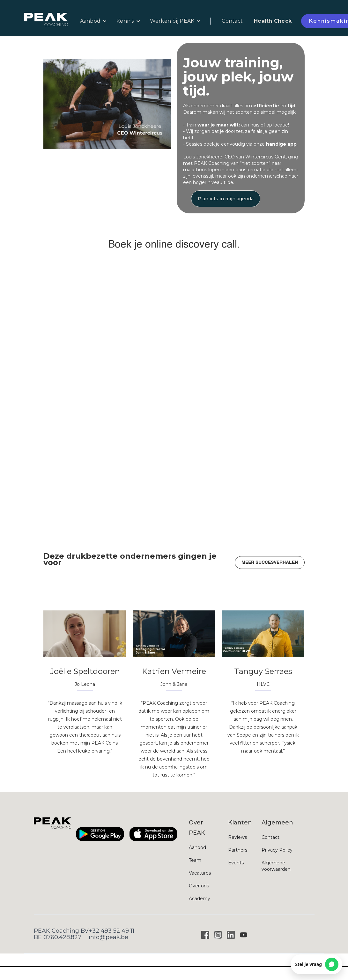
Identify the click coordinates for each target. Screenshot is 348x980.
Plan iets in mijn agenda (226, 199)
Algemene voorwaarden (276, 866)
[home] (50, 21)
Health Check (273, 21)
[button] (94, 21)
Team (195, 860)
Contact (232, 21)
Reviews (237, 837)
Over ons (199, 886)
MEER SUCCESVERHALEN (270, 563)
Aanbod (197, 847)
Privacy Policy (277, 850)
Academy (200, 899)
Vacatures (200, 873)
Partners (238, 850)
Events (236, 863)
